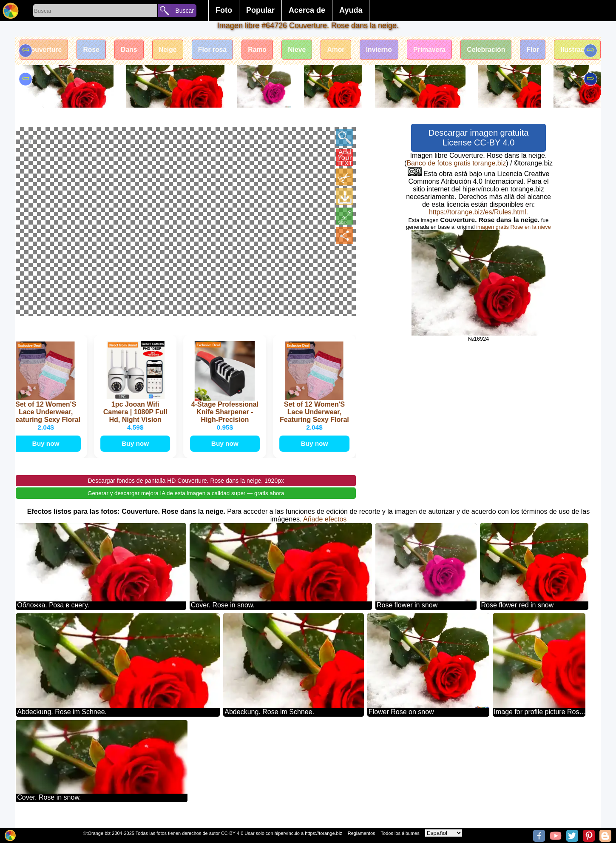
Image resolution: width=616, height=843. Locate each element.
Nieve (304, 50)
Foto (224, 10)
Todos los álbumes (400, 833)
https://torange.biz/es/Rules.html (478, 212)
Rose (93, 50)
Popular (260, 10)
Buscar (185, 11)
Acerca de (307, 10)
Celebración (498, 50)
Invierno (389, 50)
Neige (172, 50)
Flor (546, 50)
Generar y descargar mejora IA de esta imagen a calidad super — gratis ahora (186, 502)
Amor (344, 50)
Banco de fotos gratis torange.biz (456, 163)
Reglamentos (362, 833)
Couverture (44, 50)
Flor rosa (217, 50)
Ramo (264, 50)
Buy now (47, 451)
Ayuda (351, 10)
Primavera (440, 50)
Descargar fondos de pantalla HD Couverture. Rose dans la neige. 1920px (186, 489)
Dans (132, 50)
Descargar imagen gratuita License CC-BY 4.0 (479, 138)
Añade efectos (325, 528)
